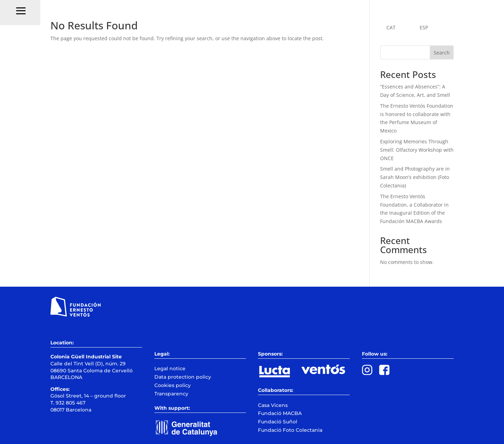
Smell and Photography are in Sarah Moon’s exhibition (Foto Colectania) (415, 177)
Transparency (171, 394)
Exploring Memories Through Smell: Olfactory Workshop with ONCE (417, 150)
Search (442, 53)
